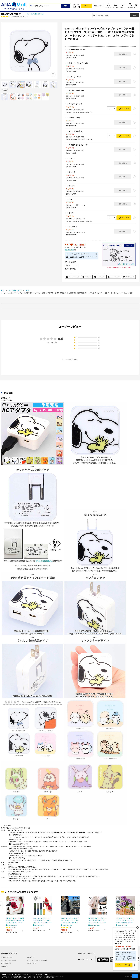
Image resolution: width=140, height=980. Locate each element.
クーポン (116, 8)
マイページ (108, 8)
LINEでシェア (101, 277)
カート (136, 8)
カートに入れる (125, 109)
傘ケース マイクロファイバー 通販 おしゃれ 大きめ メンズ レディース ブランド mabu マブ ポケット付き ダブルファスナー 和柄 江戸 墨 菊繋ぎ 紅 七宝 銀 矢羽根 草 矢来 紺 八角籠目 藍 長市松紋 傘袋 (42, 920)
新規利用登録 (98, 6)
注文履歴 (130, 8)
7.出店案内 (4, 966)
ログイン (86, 6)
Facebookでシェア (74, 277)
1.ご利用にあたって (7, 957)
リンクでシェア (130, 277)
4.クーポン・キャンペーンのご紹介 (37, 960)
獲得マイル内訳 (69, 250)
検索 (66, 6)
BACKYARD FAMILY (12, 14)
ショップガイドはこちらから (36, 14)
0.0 (61, 339)
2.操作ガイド (31, 957)
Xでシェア (88, 277)
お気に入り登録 (135, 965)
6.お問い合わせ (31, 963)
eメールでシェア (115, 277)
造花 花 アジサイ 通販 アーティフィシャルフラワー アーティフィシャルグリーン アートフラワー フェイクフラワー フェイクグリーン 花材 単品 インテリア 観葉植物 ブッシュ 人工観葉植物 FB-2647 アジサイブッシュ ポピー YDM (125, 920)
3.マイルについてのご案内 (8, 960)
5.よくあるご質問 (6, 963)
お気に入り (123, 8)
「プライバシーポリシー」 (35, 977)
